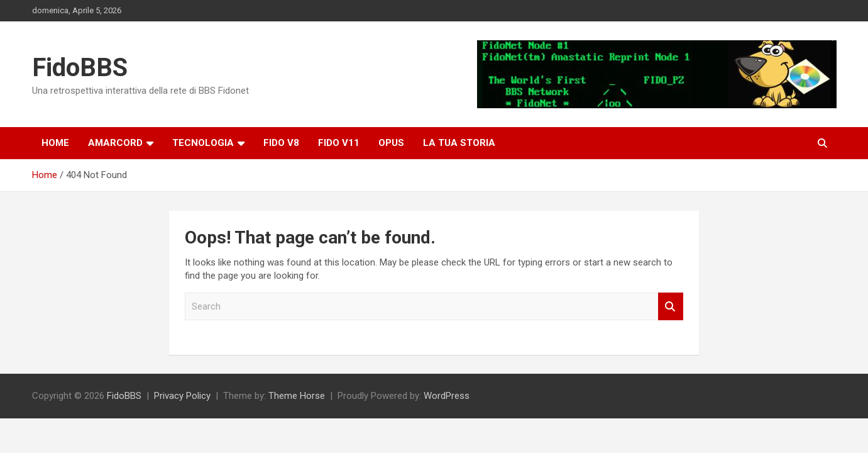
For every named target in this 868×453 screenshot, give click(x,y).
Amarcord (115, 143)
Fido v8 (281, 143)
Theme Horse (297, 396)
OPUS (391, 143)
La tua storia (459, 143)
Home (55, 143)
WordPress (447, 396)
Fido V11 (339, 143)
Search (671, 307)
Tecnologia (203, 143)
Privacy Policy (182, 396)
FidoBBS (80, 68)
